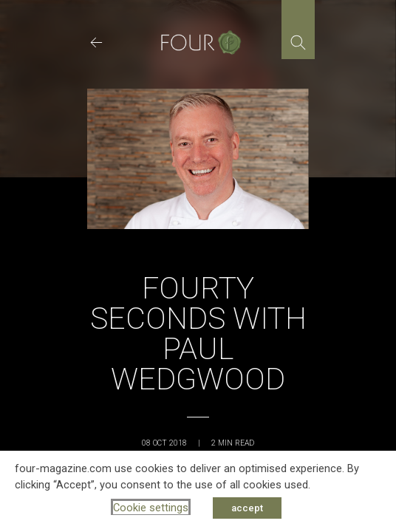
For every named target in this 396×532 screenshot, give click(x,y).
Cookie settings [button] (151, 508)
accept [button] (247, 508)
